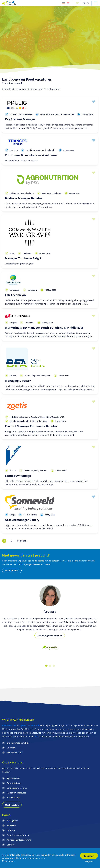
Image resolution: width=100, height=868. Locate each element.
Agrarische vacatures (30, 725)
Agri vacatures (13, 778)
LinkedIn (11, 748)
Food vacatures (9, 725)
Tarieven (11, 830)
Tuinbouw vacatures (16, 793)
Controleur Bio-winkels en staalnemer (31, 155)
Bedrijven (11, 825)
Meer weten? (8, 861)
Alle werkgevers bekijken (50, 636)
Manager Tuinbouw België (23, 258)
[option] (50, 648)
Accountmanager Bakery (22, 520)
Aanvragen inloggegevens (19, 840)
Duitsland (64, 3)
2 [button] (50, 666)
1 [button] (46, 666)
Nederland (68, 3)
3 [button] (54, 666)
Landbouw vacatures (17, 788)
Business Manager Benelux (24, 198)
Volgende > (22, 541)
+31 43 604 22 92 (15, 752)
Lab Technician (15, 295)
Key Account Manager (20, 119)
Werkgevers (12, 821)
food (36, 736)
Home (6, 815)
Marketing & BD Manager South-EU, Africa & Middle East (44, 328)
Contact (10, 845)
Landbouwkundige (18, 476)
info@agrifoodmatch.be (18, 743)
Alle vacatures (13, 798)
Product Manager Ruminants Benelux (31, 426)
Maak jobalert (12, 570)
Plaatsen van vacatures (18, 835)
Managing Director (18, 381)
